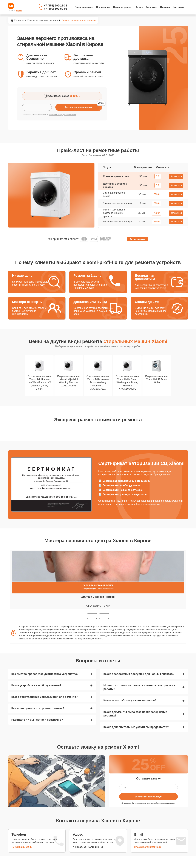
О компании (103, 7)
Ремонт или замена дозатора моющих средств (114, 213)
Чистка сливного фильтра (117, 222)
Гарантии (152, 7)
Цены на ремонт (123, 7)
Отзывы (165, 7)
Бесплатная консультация (148, 797)
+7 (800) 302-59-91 (56, 9)
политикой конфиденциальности (62, 115)
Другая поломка (138, 239)
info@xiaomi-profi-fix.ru (148, 847)
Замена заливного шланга (118, 203)
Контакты (179, 7)
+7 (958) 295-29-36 (56, 6)
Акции (139, 7)
